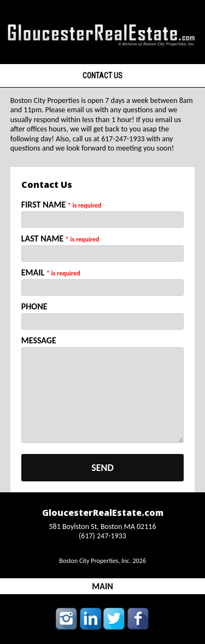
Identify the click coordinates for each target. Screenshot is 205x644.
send (102, 468)
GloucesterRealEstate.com (103, 513)
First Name (61, 205)
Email (51, 272)
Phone (34, 306)
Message (39, 340)
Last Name (60, 238)
